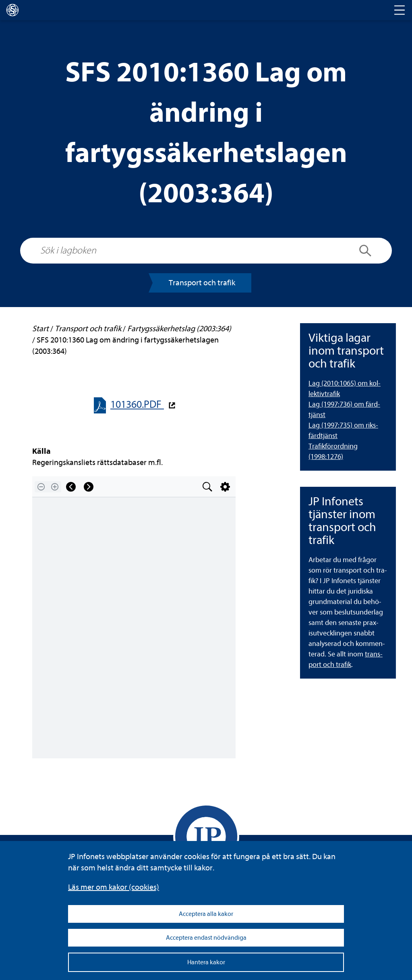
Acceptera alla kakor (206, 914)
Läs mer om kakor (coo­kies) (114, 887)
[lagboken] (12, 10)
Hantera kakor (206, 962)
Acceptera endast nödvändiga (206, 938)
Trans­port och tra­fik (202, 283)
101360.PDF (137, 404)
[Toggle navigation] (400, 10)
